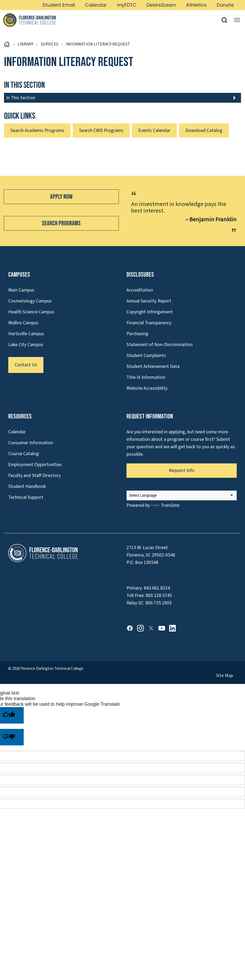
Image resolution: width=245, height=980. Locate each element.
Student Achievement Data (153, 366)
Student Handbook (27, 486)
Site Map (224, 676)
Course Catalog (24, 454)
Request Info (182, 470)
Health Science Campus (31, 312)
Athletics (196, 5)
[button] (226, 20)
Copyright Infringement (150, 312)
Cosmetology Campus (30, 301)
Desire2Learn (161, 5)
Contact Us (26, 365)
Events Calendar (154, 130)
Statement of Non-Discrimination (160, 345)
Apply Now (61, 197)
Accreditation (140, 290)
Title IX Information (146, 377)
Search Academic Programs (37, 130)
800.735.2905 (158, 603)
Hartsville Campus (26, 334)
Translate (165, 505)
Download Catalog (204, 130)
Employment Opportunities (35, 465)
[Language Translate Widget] (182, 495)
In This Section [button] (21, 98)
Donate (225, 5)
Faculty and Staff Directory (34, 476)
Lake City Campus (26, 345)
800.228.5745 (159, 595)
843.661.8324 (157, 588)
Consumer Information (31, 443)
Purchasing (137, 334)
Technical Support (26, 497)
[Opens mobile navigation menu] (237, 20)
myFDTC (127, 5)
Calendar (96, 5)
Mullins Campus (23, 323)
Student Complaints (146, 356)
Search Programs (61, 223)
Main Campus (21, 290)
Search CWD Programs (101, 130)
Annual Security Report (149, 301)
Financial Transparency (149, 323)
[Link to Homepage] (112, 20)
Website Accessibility (147, 388)
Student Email (59, 5)
